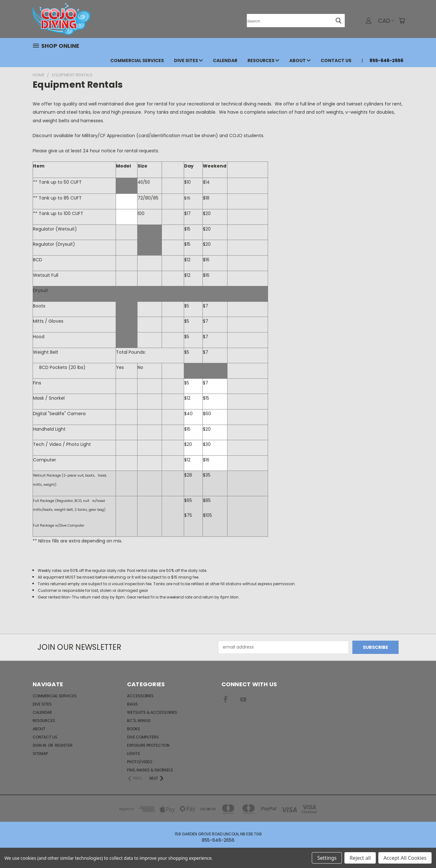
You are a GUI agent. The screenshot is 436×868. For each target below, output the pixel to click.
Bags (132, 704)
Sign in (40, 745)
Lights (134, 754)
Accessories (140, 696)
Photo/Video (140, 762)
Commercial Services (137, 60)
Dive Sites (188, 60)
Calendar (225, 60)
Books (134, 729)
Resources (263, 60)
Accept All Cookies (405, 858)
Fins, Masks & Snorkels (150, 770)
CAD (386, 21)
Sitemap (40, 754)
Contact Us (336, 60)
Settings (327, 858)
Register (64, 745)
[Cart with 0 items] (402, 21)
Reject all (360, 858)
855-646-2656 (386, 60)
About (300, 60)
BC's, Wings (139, 721)
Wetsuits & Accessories (152, 712)
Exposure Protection (148, 745)
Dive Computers (143, 737)
